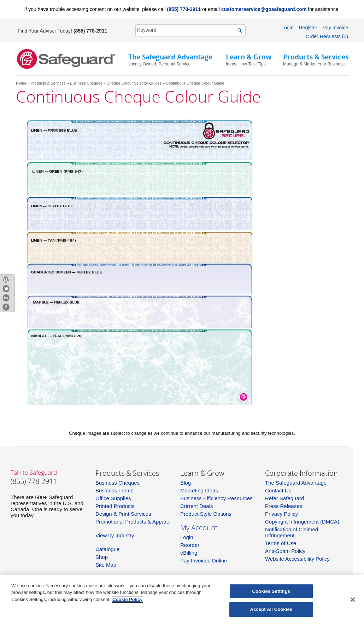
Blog (186, 483)
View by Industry (115, 535)
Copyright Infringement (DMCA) (302, 522)
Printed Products (115, 506)
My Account (199, 528)
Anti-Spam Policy (285, 551)
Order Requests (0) (327, 36)
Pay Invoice (335, 28)
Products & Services (48, 83)
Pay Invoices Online (204, 561)
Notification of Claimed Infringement (292, 532)
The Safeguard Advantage (296, 483)
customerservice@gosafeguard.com (264, 9)
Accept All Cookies (271, 609)
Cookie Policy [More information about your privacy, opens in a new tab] (127, 599)
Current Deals (197, 506)
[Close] (353, 600)
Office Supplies (113, 498)
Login (287, 28)
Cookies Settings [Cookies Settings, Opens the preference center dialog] (271, 591)
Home (21, 83)
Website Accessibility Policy (297, 559)
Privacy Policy (281, 514)
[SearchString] (187, 30)
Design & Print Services (123, 514)
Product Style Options (206, 514)
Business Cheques (86, 83)
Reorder (190, 545)
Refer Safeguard (284, 498)
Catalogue (107, 549)
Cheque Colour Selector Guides (134, 83)
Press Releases (284, 506)
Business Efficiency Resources (216, 498)
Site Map (106, 565)
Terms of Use (281, 543)
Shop (102, 557)
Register (308, 28)
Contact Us (278, 490)
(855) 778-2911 (184, 9)
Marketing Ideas (199, 490)
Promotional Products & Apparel (133, 522)
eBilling (189, 553)
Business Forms (115, 490)
